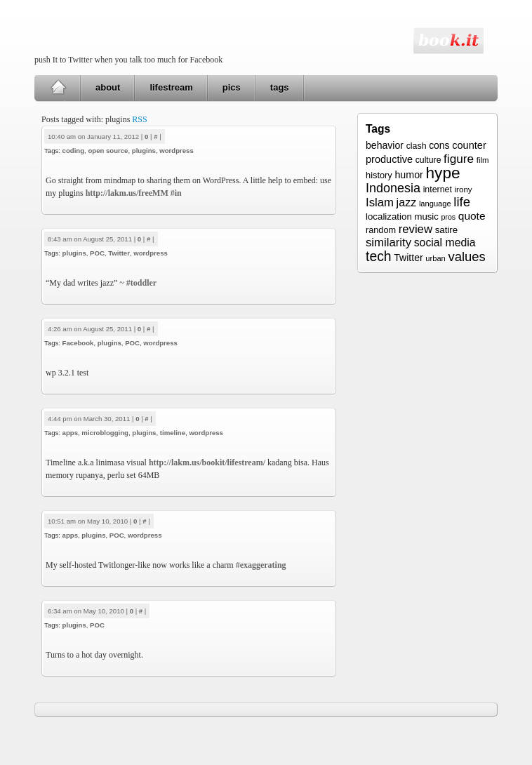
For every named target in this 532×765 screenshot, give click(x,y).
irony (464, 189)
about (108, 87)
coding (73, 151)
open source (108, 151)
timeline (173, 433)
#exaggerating (261, 565)
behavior (385, 145)
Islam (380, 202)
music (426, 217)
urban (435, 258)
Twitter (119, 253)
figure (459, 159)
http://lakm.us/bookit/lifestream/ (207, 463)
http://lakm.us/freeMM (127, 193)
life (462, 202)
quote (472, 216)
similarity (388, 242)
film (483, 160)
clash (417, 146)
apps (70, 433)
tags (280, 87)
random (381, 230)
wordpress (177, 151)
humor (408, 175)
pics (232, 87)
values (466, 257)
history (379, 175)
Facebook (78, 343)
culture (428, 160)
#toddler (141, 283)
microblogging (105, 433)
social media (445, 242)
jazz (407, 202)
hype (443, 173)
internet (438, 189)
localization (389, 217)
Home (58, 88)
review (415, 229)
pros (448, 217)
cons (439, 145)
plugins (144, 151)
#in (176, 193)
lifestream (171, 87)
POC (97, 253)
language (435, 204)
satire (447, 230)
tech (379, 256)
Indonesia (393, 188)
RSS (139, 119)
